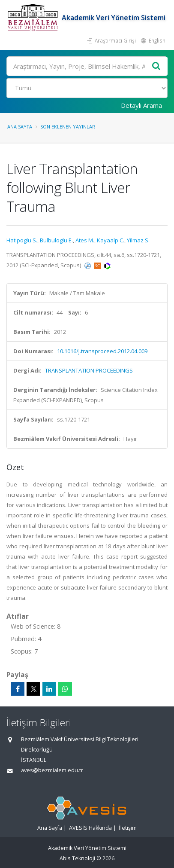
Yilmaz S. (138, 240)
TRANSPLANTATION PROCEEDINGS (89, 370)
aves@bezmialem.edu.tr (52, 770)
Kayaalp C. (111, 240)
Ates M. (85, 240)
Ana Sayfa (20, 127)
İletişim (128, 828)
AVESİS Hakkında (90, 828)
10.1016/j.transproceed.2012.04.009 (102, 351)
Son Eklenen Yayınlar (68, 127)
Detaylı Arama (141, 105)
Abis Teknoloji (77, 858)
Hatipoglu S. (22, 240)
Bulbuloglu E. (56, 240)
